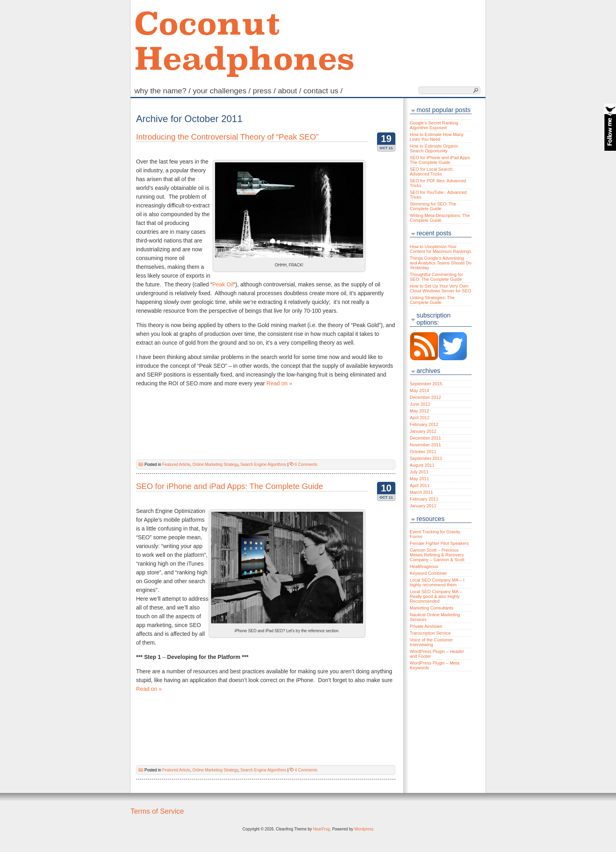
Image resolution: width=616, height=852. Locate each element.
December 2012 (425, 397)
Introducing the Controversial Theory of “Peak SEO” (227, 137)
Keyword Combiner (428, 573)
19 (386, 139)
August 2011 (422, 465)
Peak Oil (223, 284)
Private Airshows (426, 626)
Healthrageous (424, 566)
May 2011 (419, 479)
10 (386, 488)
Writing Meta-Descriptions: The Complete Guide (440, 218)
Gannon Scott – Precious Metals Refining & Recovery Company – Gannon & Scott (437, 555)
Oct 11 (386, 148)
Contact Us (324, 91)
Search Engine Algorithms (264, 464)
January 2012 (423, 431)
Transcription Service (430, 633)
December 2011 (425, 438)
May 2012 (419, 411)
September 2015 (426, 384)
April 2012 (420, 418)
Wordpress (364, 829)
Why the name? (164, 91)
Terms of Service (157, 811)
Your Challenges (223, 91)
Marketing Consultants (431, 608)
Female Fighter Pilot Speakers (439, 543)
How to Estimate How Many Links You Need (437, 137)
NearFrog (322, 829)
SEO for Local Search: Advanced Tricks (431, 172)
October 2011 (423, 452)
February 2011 (424, 499)
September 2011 (426, 458)
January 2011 (423, 506)
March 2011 (421, 492)
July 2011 (419, 472)
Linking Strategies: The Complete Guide (432, 300)
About (290, 91)
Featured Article (176, 464)
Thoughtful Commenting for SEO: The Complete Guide (436, 277)
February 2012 (424, 424)
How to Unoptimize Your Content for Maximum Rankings (440, 249)
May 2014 (419, 390)
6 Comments (306, 464)
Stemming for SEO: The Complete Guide (433, 206)
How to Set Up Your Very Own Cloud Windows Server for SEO (440, 288)
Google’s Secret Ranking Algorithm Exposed (434, 125)
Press (266, 91)
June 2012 (420, 404)
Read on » (279, 383)
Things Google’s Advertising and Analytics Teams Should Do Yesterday (441, 263)
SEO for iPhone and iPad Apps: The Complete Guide (230, 486)
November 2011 (425, 445)
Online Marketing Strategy (215, 464)
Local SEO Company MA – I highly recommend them (437, 582)
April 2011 (420, 485)
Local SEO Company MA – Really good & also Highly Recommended (436, 596)
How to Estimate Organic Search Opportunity (434, 148)
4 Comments (306, 770)
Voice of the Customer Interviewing (431, 642)
